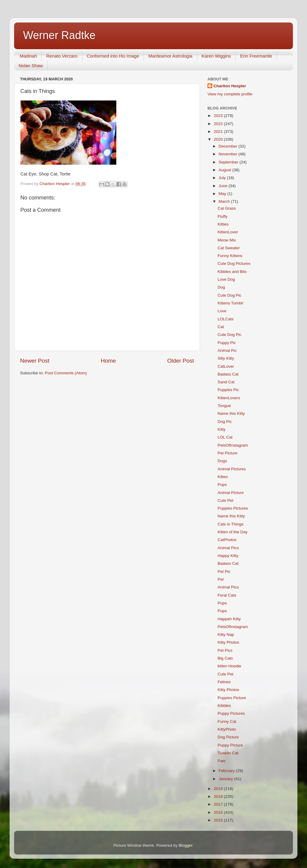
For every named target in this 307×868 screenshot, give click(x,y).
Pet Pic (224, 572)
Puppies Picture (232, 698)
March (225, 201)
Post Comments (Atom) (66, 373)
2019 (219, 789)
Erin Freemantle (256, 56)
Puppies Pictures (233, 508)
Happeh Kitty (229, 619)
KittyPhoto (227, 729)
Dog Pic (225, 422)
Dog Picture (228, 737)
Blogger (186, 845)
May (223, 194)
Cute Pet (226, 500)
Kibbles (224, 706)
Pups (222, 485)
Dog (221, 287)
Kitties (223, 224)
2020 (219, 139)
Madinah (28, 56)
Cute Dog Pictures (234, 263)
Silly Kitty (226, 358)
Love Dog (226, 279)
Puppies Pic (228, 390)
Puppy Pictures (231, 713)
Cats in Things (231, 524)
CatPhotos (227, 540)
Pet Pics (225, 650)
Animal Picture (231, 493)
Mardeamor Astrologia (170, 56)
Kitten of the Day (233, 532)
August (225, 170)
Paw (222, 761)
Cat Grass (227, 208)
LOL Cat (225, 437)
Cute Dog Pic (230, 295)
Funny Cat (227, 721)
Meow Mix (227, 240)
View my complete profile (230, 94)
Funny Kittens (230, 256)
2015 (219, 820)
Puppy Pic (227, 343)
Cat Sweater (229, 248)
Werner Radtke (59, 35)
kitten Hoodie (230, 666)
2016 (219, 812)
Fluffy (223, 216)
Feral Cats (227, 595)
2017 (219, 804)
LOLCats (226, 319)
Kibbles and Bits (232, 272)
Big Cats (225, 658)
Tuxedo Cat (228, 753)
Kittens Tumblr (231, 303)
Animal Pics (228, 548)
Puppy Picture (230, 745)
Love (222, 311)
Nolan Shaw (31, 66)
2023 (219, 116)
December (228, 146)
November (228, 154)
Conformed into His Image (113, 56)
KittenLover (228, 232)
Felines (224, 682)
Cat (221, 327)
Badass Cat (228, 374)
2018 (219, 796)
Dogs (222, 461)
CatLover (226, 366)
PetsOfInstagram (233, 445)
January (226, 779)
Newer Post (35, 361)
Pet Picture (228, 453)
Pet (221, 579)
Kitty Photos (228, 642)
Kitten (223, 477)
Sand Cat (226, 382)
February (227, 771)
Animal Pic (227, 350)
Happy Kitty (228, 556)
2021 (219, 132)
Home (108, 361)
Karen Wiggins (216, 56)
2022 (219, 124)
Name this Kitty (231, 413)
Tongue (224, 406)
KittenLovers (229, 398)
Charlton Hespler (230, 86)
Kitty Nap (226, 635)
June (224, 186)
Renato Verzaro (62, 56)
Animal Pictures (232, 469)
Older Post (181, 361)
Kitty (222, 429)
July (223, 178)
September (229, 162)
